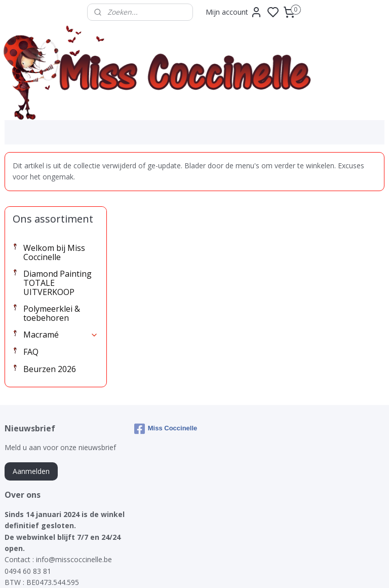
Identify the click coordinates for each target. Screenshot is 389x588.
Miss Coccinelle (166, 375)
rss (251, 569)
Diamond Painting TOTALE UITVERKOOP (57, 229)
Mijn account (234, 12)
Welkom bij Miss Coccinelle (54, 198)
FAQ (31, 298)
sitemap (230, 569)
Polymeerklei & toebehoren (52, 259)
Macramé (61, 281)
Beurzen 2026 (50, 315)
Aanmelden (31, 417)
